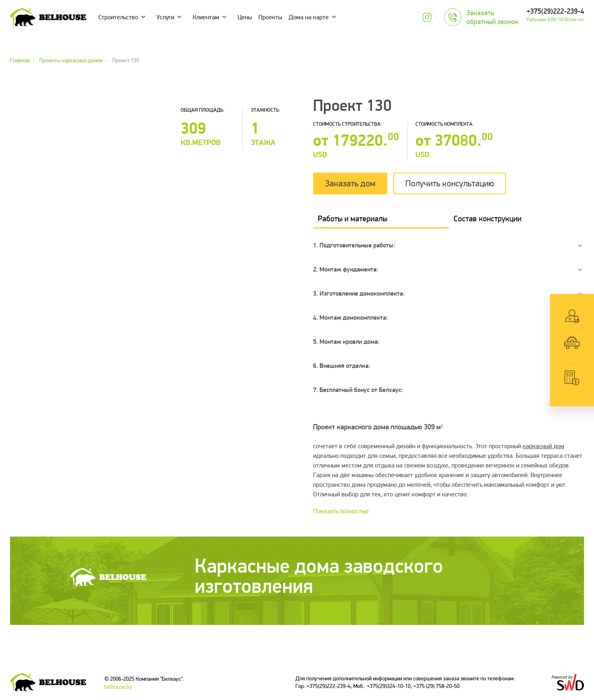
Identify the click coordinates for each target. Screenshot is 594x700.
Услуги (165, 17)
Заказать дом (350, 184)
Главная (20, 61)
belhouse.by (118, 687)
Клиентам (206, 17)
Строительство (118, 17)
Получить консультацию (450, 184)
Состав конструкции (487, 219)
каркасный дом (543, 446)
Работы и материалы (353, 219)
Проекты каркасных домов (71, 61)
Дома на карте (309, 17)
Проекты (270, 17)
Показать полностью (341, 511)
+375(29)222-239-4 (555, 11)
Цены (245, 17)
